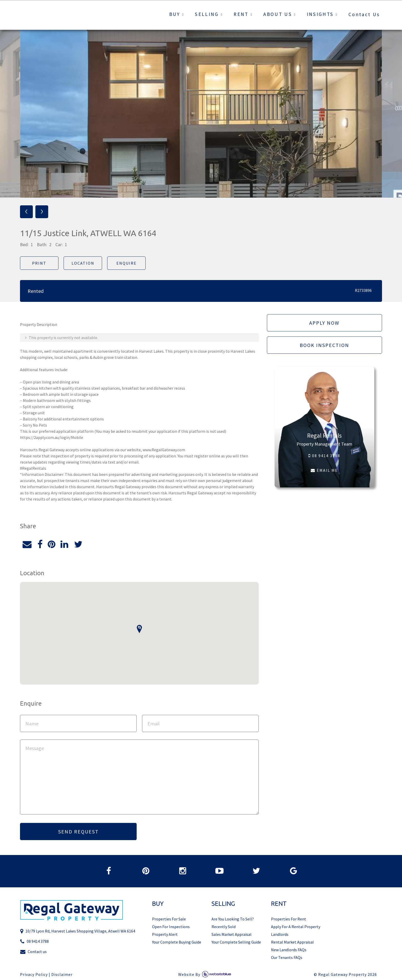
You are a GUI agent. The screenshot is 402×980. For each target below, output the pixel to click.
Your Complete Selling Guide (236, 942)
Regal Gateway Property (348, 974)
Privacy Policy (34, 974)
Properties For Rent (289, 919)
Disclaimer (62, 974)
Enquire (127, 263)
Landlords (280, 934)
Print (39, 263)
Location (83, 263)
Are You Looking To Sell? (233, 919)
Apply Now (324, 323)
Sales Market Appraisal (232, 934)
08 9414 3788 (324, 456)
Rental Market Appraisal (292, 942)
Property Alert (165, 934)
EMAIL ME (324, 470)
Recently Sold (224, 927)
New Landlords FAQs (289, 950)
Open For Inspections (171, 927)
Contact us (33, 952)
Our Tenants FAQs (287, 957)
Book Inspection (324, 345)
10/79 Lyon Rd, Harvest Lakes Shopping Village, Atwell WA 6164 (78, 931)
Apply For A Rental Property (296, 927)
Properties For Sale (169, 919)
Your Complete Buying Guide (177, 942)
